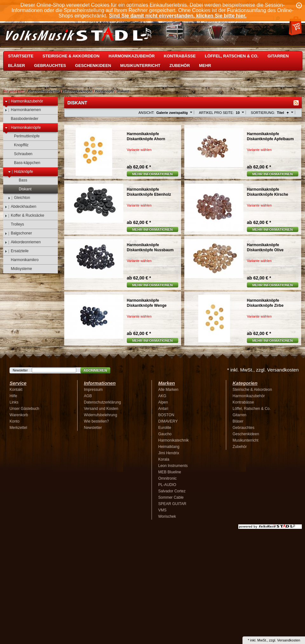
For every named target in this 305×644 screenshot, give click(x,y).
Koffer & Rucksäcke (24, 216)
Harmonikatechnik (173, 440)
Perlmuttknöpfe (24, 136)
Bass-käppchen (24, 163)
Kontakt (16, 390)
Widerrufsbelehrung (101, 415)
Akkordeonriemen (23, 242)
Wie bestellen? (96, 421)
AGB (88, 396)
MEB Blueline (170, 472)
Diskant (123, 91)
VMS (162, 510)
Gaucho (165, 434)
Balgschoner (18, 233)
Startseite (21, 56)
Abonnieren (95, 370)
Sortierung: (263, 113)
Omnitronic (167, 478)
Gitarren (278, 56)
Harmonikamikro (22, 260)
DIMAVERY (168, 421)
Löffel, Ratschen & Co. (232, 56)
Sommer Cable (171, 497)
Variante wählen (139, 150)
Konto (14, 421)
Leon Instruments (173, 466)
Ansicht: (146, 113)
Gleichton (19, 198)
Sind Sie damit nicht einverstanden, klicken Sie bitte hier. (178, 16)
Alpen (163, 402)
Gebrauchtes (50, 66)
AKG (162, 396)
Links (14, 402)
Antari (163, 409)
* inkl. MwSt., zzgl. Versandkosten (263, 370)
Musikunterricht (140, 66)
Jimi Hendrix (169, 453)
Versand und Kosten (101, 409)
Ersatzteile (17, 251)
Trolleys (14, 224)
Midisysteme (18, 269)
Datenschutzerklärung (102, 402)
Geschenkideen (93, 66)
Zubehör (180, 66)
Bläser (16, 66)
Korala (164, 459)
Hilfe (13, 396)
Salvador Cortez (172, 491)
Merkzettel (18, 428)
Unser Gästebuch (24, 409)
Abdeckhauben (20, 207)
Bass (20, 180)
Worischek (167, 516)
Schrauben (20, 154)
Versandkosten (289, 640)
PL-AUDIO (167, 485)
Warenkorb (19, 415)
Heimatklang (169, 447)
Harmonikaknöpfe (77, 91)
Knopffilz (18, 145)
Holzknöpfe (104, 91)
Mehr (205, 66)
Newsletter (20, 370)
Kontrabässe (180, 56)
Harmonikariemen (23, 110)
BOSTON (166, 415)
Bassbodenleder (22, 119)
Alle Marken (168, 390)
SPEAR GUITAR (172, 504)
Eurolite (165, 428)
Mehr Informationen (152, 174)
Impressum (93, 390)
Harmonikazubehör (132, 56)
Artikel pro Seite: (216, 113)
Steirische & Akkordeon (71, 56)
